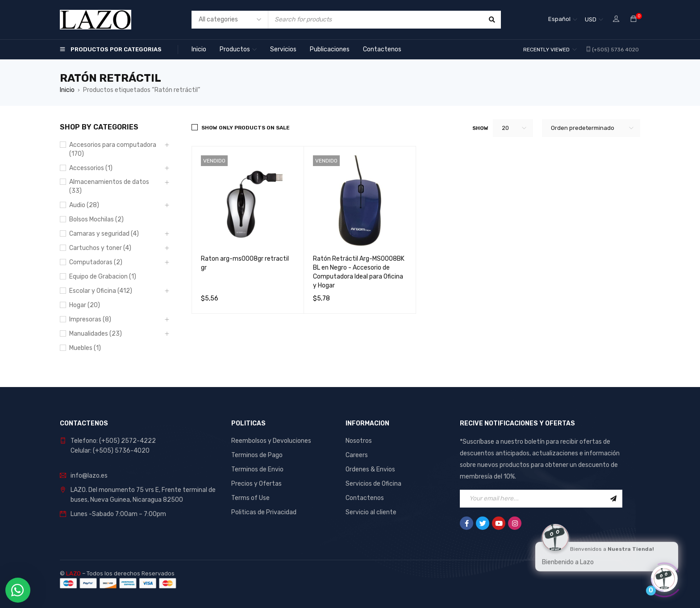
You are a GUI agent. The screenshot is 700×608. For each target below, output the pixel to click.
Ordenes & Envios (370, 469)
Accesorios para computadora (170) (113, 149)
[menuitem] (563, 20)
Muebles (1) (85, 348)
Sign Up (613, 499)
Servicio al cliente (371, 512)
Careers (357, 455)
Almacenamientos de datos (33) (109, 186)
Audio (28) (84, 205)
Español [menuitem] (559, 19)
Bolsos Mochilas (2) (96, 219)
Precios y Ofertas (256, 484)
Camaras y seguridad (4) (104, 234)
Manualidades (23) (96, 334)
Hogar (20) (85, 305)
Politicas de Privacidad (264, 512)
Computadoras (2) (96, 262)
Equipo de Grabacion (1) (103, 277)
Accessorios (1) (91, 168)
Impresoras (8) (90, 319)
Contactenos (365, 498)
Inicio (67, 90)
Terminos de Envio (257, 469)
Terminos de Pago (257, 455)
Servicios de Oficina (373, 484)
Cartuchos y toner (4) (100, 248)
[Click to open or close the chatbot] (664, 576)
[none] (563, 20)
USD (591, 19)
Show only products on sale (246, 128)
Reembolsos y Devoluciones (271, 441)
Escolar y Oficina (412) (101, 291)
